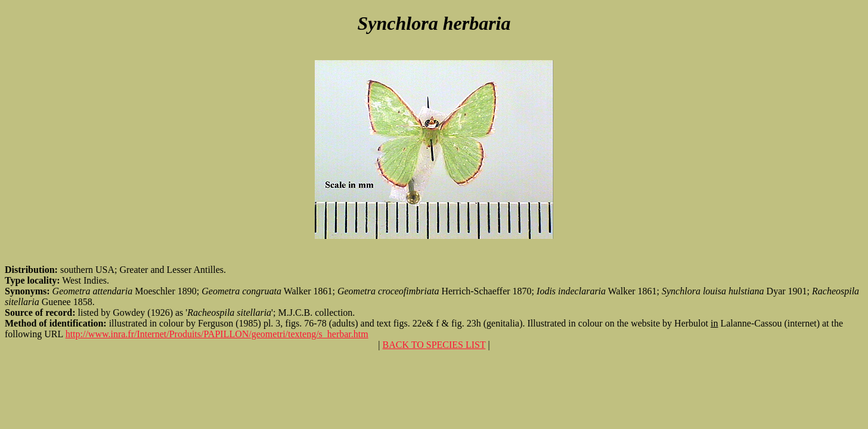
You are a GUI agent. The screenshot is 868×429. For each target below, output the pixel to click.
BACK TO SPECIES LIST (434, 345)
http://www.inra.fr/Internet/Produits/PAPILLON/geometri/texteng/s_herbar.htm (217, 334)
